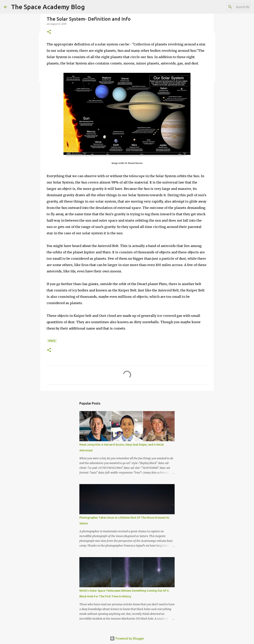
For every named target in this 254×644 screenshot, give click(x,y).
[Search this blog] (230, 7)
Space (52, 341)
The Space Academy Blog (48, 7)
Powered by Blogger (127, 638)
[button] (49, 32)
